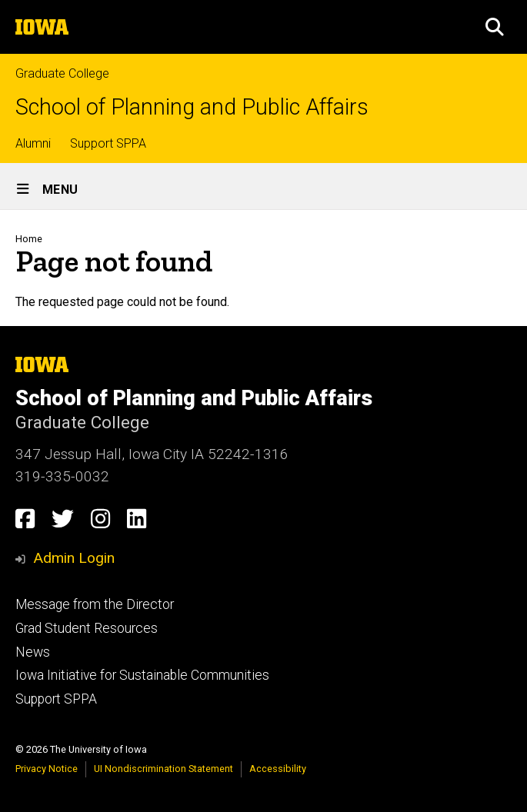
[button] (495, 27)
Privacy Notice (47, 769)
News (33, 652)
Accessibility (278, 769)
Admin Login (74, 558)
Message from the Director (95, 604)
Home (29, 239)
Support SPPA (108, 143)
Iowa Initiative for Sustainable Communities (142, 675)
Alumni (33, 143)
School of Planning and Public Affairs (192, 107)
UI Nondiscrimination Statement (163, 769)
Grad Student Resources (87, 628)
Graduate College (62, 73)
